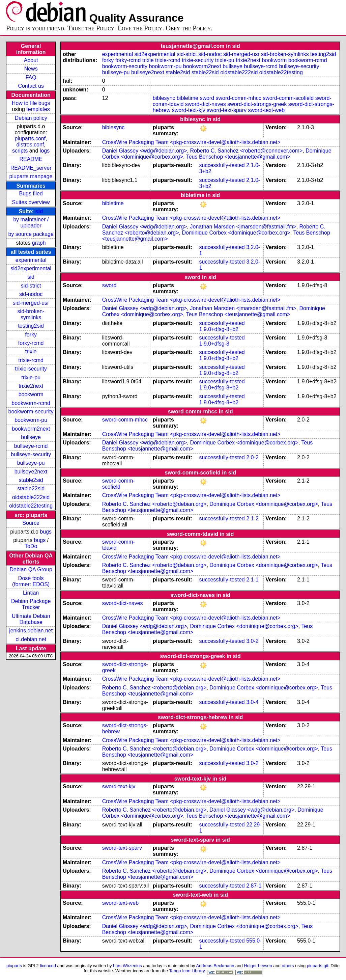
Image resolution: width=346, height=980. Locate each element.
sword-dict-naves (206, 104)
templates (38, 109)
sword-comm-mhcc (239, 98)
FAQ (31, 77)
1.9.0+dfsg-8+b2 (219, 329)
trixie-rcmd (31, 360)
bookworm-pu (31, 420)
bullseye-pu (31, 463)
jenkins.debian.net (31, 631)
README (31, 159)
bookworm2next (31, 429)
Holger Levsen (258, 966)
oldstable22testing (31, 506)
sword (207, 98)
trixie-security (31, 369)
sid (39, 211)
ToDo (31, 546)
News (31, 69)
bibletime (188, 98)
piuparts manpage (31, 176)
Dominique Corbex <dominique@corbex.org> (236, 233)
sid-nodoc (31, 294)
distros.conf (30, 145)
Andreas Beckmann (215, 966)
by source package (31, 234)
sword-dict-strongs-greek (257, 104)
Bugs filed (31, 194)
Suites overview (31, 202)
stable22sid (31, 488)
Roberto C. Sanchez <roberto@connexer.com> (247, 151)
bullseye (31, 437)
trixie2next (31, 386)
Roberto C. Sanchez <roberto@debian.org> (154, 504)
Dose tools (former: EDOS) (31, 581)
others (288, 966)
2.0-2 (252, 457)
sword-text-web (266, 110)
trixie (31, 351)
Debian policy (31, 118)
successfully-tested (222, 165)
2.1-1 (252, 580)
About (31, 60)
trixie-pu (31, 377)
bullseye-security (31, 454)
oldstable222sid (31, 497)
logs (45, 151)
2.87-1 (254, 886)
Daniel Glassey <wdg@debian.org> (145, 151)
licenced (48, 966)
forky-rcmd (31, 343)
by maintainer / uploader (31, 223)
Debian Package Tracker (31, 604)
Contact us (31, 86)
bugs (46, 532)
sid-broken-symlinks (31, 314)
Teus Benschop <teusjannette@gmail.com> (238, 157)
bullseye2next (31, 472)
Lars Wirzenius (127, 966)
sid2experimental (31, 268)
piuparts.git (318, 966)
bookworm (31, 394)
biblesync (164, 98)
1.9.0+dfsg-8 (214, 344)
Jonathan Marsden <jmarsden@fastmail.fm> (243, 227)
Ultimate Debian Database (31, 619)
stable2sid (31, 480)
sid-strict (31, 286)
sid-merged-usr (31, 303)
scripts (20, 151)
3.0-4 (252, 702)
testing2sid (31, 326)
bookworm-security (31, 412)
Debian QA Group (31, 569)
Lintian (31, 593)
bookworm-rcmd (31, 403)
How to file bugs (31, 103)
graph (39, 243)
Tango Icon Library (187, 971)
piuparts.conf (30, 139)
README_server (31, 168)
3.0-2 (252, 641)
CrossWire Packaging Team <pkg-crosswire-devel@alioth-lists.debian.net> (191, 142)
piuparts (14, 966)
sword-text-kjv (189, 110)
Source (31, 523)
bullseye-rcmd (31, 446)
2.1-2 (252, 519)
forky (31, 335)
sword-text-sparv (227, 110)
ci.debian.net (31, 639)
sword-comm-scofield (288, 98)
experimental (31, 260)
